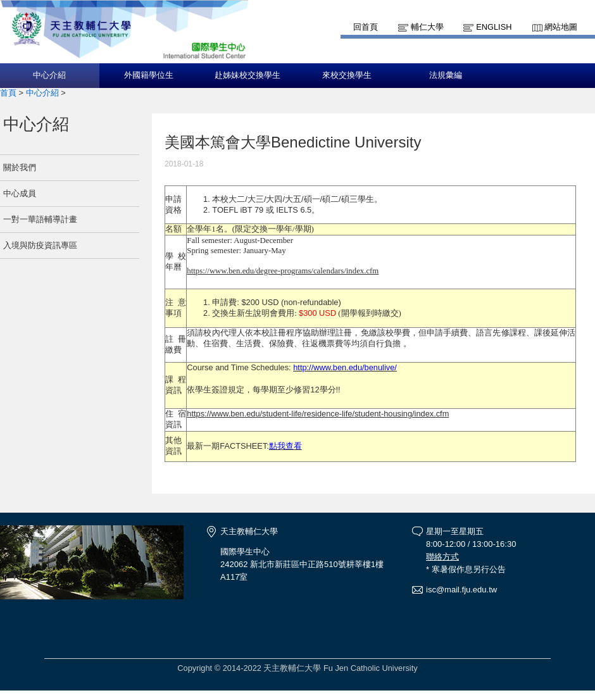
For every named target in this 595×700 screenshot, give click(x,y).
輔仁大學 (427, 27)
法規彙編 (446, 75)
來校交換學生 (347, 75)
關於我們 (20, 167)
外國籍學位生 (149, 75)
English (494, 27)
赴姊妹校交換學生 (247, 75)
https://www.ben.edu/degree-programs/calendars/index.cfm (283, 271)
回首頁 (366, 27)
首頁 (8, 93)
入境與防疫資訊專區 (40, 245)
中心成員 (20, 193)
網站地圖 (561, 27)
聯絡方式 (442, 557)
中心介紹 (49, 75)
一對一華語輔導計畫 (40, 219)
